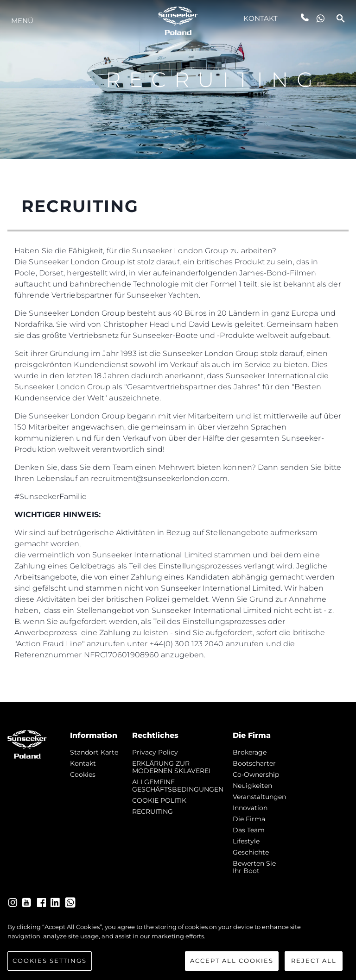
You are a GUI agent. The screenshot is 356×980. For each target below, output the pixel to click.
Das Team (249, 830)
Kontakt (261, 18)
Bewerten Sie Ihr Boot (254, 867)
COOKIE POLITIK (159, 800)
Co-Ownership (256, 774)
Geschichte (251, 852)
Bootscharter (254, 763)
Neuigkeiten (252, 786)
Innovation (250, 808)
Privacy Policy (155, 752)
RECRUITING (153, 811)
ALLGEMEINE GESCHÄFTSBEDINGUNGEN (178, 786)
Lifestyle (246, 841)
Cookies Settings (50, 964)
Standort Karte (94, 752)
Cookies (83, 774)
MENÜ (22, 21)
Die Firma (249, 819)
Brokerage (250, 752)
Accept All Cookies (232, 964)
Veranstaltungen (259, 797)
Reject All (314, 964)
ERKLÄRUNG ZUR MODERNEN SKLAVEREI (171, 767)
